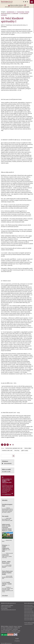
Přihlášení (5, 461)
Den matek (5, 516)
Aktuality (5, 500)
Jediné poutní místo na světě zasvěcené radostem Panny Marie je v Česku (7, 527)
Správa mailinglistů (8, 463)
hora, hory (17, 450)
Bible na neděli (6, 469)
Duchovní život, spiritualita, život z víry (14, 448)
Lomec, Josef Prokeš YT (7, 629)
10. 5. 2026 (4, 471)
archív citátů (26, 7)
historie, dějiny (28, 448)
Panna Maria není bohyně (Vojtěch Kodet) (7, 573)
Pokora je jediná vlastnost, (17, 5)
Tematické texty (11, 12)
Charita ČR (11, 626)
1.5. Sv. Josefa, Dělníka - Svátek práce (7, 584)
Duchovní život (21, 12)
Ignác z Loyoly (25, 450)
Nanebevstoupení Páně (7, 505)
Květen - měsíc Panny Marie (6, 562)
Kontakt (17, 638)
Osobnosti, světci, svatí (7, 450)
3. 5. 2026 (8, 471)
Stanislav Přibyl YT (10, 628)
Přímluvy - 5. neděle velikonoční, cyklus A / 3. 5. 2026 (6, 548)
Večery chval (14, 631)
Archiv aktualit (5, 596)
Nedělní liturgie (8, 494)
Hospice (15, 626)
